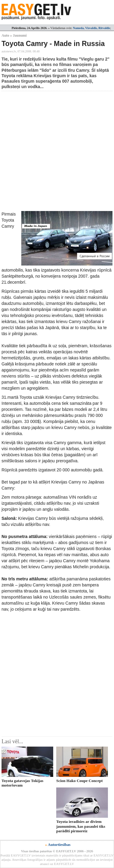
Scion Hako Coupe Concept (79, 781)
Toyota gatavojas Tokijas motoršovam (22, 783)
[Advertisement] (57, 151)
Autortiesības (59, 845)
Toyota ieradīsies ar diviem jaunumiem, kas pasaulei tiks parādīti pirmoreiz (81, 826)
